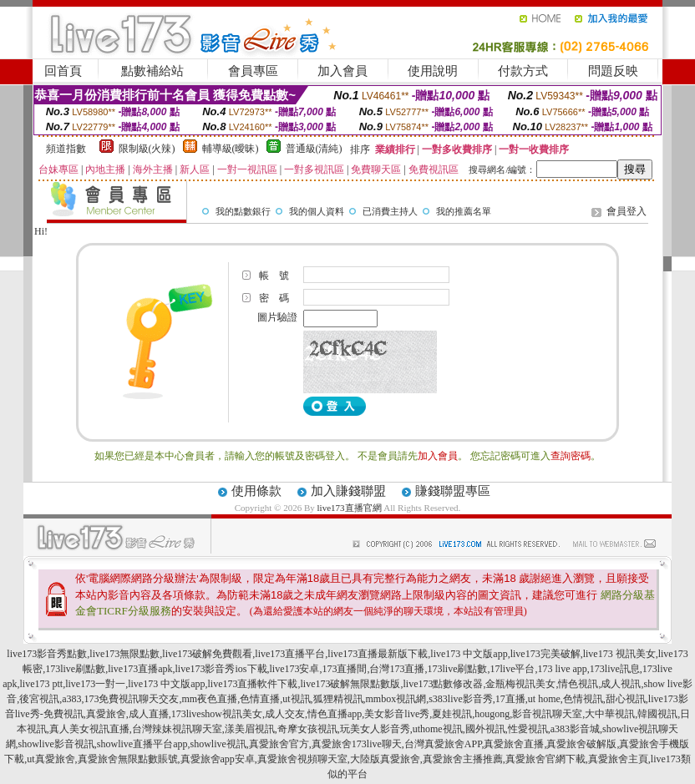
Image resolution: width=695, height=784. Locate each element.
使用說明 (433, 71)
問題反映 (613, 71)
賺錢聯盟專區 (453, 491)
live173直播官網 (350, 508)
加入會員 (342, 71)
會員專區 (253, 71)
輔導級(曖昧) (231, 149)
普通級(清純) (314, 149)
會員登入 (627, 211)
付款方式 (523, 71)
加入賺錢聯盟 (348, 491)
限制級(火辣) (147, 149)
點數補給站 (152, 71)
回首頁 (63, 71)
